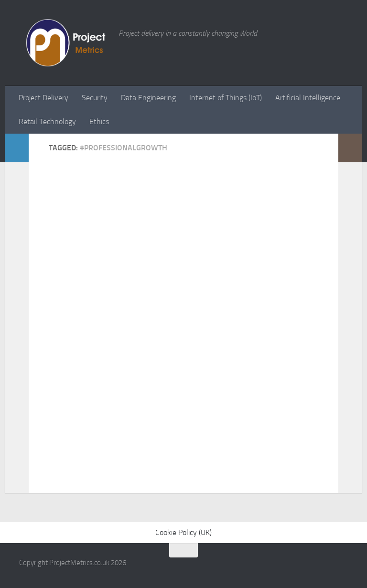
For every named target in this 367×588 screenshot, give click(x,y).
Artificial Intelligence (308, 98)
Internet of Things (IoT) (226, 98)
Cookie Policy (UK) (183, 532)
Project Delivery (43, 98)
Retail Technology (47, 121)
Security (95, 98)
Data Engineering (148, 98)
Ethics (99, 121)
